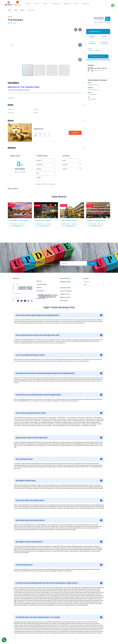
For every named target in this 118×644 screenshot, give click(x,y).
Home (28, 4)
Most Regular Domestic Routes (26, 481)
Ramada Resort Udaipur (43, 220)
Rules (10, 105)
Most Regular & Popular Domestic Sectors (29, 542)
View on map (12, 23)
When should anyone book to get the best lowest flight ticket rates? (38, 335)
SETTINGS (86, 278)
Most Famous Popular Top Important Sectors (30, 520)
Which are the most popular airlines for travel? (31, 413)
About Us (39, 281)
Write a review (13, 189)
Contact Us (85, 4)
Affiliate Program (65, 297)
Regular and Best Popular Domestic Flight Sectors (32, 438)
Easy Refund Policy (65, 288)
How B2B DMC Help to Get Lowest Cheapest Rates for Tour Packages (38, 617)
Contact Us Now (65, 294)
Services (68, 4)
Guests (90, 49)
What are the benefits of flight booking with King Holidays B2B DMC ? (38, 315)
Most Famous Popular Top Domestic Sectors (30, 500)
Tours (45, 4)
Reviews (12, 148)
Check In (92, 42)
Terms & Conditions (66, 291)
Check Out (104, 42)
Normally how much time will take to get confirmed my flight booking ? (38, 395)
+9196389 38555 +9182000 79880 (25, 288)
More (76, 4)
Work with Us (40, 291)
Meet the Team (41, 298)
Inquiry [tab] (104, 37)
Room (11, 121)
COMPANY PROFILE (65, 282)
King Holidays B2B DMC (100, 68)
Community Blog (41, 284)
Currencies (86, 282)
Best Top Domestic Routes (24, 459)
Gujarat (22, 10)
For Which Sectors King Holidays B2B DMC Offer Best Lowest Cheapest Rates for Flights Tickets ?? (47, 583)
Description (13, 83)
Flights (37, 4)
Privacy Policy (64, 301)
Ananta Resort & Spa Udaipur (19, 220)
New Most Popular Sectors (24, 565)
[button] (80, 60)
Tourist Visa (56, 4)
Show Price (75, 133)
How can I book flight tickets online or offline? (30, 355)
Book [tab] (92, 37)
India (16, 10)
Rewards (39, 288)
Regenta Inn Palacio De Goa (97, 220)
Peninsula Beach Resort (69, 220)
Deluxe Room (39, 129)
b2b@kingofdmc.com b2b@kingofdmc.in (47, 296)
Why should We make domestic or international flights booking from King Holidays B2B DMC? (45, 373)
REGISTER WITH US (65, 278)
